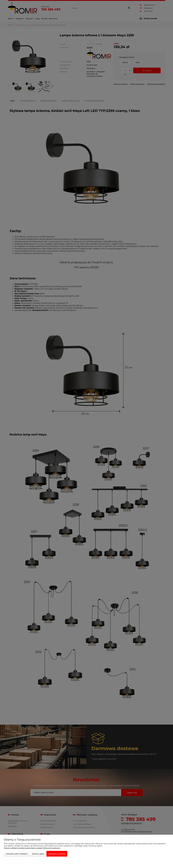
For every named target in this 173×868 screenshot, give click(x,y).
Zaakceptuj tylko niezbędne (17, 854)
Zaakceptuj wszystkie (57, 854)
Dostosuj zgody (38, 854)
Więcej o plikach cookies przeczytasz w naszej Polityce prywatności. (32, 848)
